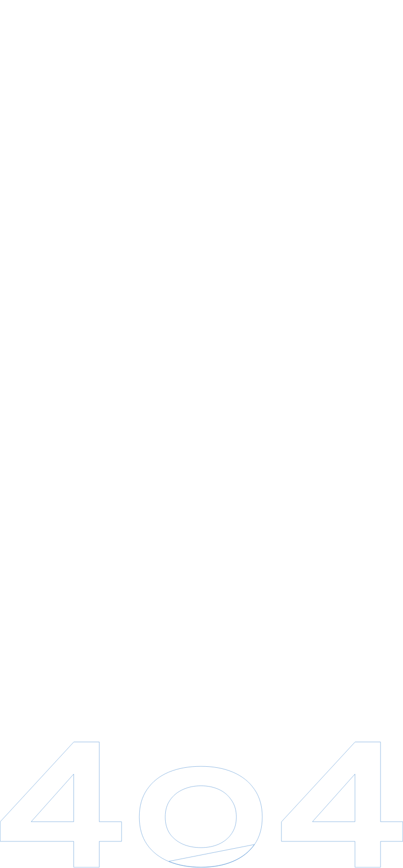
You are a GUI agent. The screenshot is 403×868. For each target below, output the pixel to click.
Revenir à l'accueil (206, 513)
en (380, 23)
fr (380, 10)
